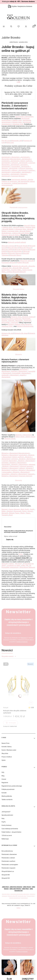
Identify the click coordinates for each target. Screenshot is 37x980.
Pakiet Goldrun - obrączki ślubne (11, 832)
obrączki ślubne (6, 894)
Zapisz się (10, 539)
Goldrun (18, 908)
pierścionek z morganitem (11, 167)
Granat (30, 511)
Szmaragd (17, 511)
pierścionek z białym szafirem (21, 161)
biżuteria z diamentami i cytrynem (17, 458)
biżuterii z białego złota (16, 324)
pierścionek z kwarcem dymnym (13, 176)
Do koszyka (11, 723)
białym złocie (30, 437)
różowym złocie (10, 439)
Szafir (32, 509)
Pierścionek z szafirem (8, 861)
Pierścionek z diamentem (9, 854)
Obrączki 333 (6, 878)
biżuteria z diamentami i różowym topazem (18, 466)
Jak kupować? (6, 812)
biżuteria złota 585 (13, 896)
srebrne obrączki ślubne (21, 233)
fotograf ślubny (31, 896)
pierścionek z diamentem (24, 117)
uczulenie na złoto (13, 566)
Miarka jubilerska (7, 796)
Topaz (28, 513)
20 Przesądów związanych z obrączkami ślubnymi (18, 566)
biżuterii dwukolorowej (25, 326)
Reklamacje (5, 839)
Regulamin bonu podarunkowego (12, 786)
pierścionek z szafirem (27, 170)
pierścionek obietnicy (19, 180)
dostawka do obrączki (20, 266)
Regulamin (5, 783)
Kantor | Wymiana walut (9, 750)
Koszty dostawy (7, 825)
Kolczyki (6, 708)
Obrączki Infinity (7, 250)
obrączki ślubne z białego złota (24, 227)
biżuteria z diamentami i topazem (22, 474)
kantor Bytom (24, 898)
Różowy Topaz (14, 513)
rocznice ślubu (16, 270)
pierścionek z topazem (19, 174)
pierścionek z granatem (19, 165)
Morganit (5, 513)
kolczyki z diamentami (19, 371)
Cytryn (24, 511)
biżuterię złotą (16, 317)
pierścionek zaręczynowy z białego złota (16, 121)
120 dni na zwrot (7, 835)
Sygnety (4, 321)
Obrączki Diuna (13, 248)
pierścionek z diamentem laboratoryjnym (16, 158)
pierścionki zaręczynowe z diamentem (20, 894)
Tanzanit (5, 515)
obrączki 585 (17, 268)
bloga (21, 554)
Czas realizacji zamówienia (10, 829)
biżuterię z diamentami (24, 435)
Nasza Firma (5, 743)
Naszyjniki (19, 321)
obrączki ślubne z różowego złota (14, 229)
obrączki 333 (7, 268)
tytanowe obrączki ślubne (11, 235)
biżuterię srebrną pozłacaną (12, 319)
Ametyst (10, 511)
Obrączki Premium (21, 250)
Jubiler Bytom (5, 887)
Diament (5, 509)
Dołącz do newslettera (13, 633)
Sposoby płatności (7, 815)
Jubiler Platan (25, 889)
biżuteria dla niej (7, 333)
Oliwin (22, 513)
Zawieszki (27, 321)
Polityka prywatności (8, 789)
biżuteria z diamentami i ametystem (14, 455)
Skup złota (5, 753)
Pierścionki (26, 319)
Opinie (4, 760)
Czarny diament (14, 509)
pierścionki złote (22, 896)
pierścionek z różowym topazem (21, 168)
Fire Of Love (6, 141)
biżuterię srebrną (28, 317)
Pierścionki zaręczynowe (19, 208)
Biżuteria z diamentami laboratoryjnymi (16, 453)
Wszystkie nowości (9, 656)
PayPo (4, 822)
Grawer (4, 779)
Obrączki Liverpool (8, 246)
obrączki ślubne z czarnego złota (17, 230)
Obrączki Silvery (15, 255)
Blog (3, 776)
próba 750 (25, 566)
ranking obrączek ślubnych (16, 272)
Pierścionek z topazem (8, 868)
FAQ (3, 772)
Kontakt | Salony (7, 747)
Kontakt (4, 793)
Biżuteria (19, 354)
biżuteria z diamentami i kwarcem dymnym (17, 476)
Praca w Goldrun (7, 757)
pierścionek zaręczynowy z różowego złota (16, 123)
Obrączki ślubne (18, 289)
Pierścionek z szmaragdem (10, 865)
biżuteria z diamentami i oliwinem (23, 465)
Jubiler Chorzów (27, 887)
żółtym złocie (20, 437)
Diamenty (19, 480)
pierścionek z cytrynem (10, 163)
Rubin (4, 511)
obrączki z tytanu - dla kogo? (12, 564)
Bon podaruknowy (7, 851)
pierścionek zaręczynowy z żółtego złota (16, 119)
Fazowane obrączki (8, 263)
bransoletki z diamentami (21, 373)
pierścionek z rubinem (9, 170)
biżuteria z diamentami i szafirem (18, 469)
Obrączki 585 (6, 875)
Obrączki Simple (22, 246)
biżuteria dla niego (21, 333)
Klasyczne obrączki (27, 261)
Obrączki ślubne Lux (8, 871)
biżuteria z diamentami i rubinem (13, 468)
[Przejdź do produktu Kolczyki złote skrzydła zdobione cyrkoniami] (18, 684)
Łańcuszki (14, 323)
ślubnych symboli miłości (17, 242)
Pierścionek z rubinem (8, 858)
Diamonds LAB (17, 141)
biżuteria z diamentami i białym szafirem (18, 456)
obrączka (32, 266)
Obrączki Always (25, 248)
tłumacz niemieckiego (15, 898)
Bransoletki (6, 323)
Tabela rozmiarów (7, 799)
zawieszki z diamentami (10, 375)
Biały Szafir (25, 509)
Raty (3, 818)
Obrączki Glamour (15, 253)
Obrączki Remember (15, 252)
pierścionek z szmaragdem (11, 172)
